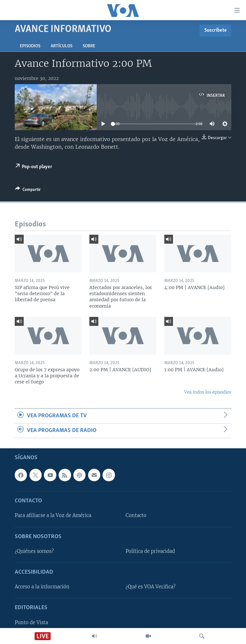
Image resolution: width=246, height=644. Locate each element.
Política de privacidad (150, 551)
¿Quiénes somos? (34, 551)
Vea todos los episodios (208, 392)
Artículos (61, 46)
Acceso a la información (42, 587)
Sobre (89, 46)
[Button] (28, 191)
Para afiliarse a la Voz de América (53, 515)
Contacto (136, 515)
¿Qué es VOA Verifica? (151, 587)
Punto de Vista (31, 623)
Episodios (30, 46)
